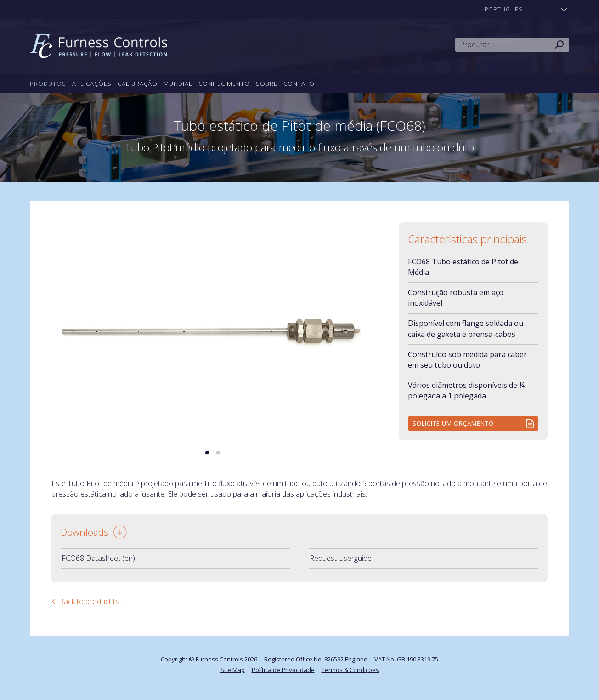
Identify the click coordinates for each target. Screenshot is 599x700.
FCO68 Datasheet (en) (98, 558)
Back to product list (90, 601)
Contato (299, 84)
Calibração (138, 84)
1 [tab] (207, 453)
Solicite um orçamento (453, 423)
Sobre (267, 84)
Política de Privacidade (283, 670)
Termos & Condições (350, 670)
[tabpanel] (213, 330)
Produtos (48, 84)
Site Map (233, 670)
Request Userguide (341, 558)
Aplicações (92, 84)
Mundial (178, 84)
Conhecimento (224, 84)
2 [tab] (218, 453)
